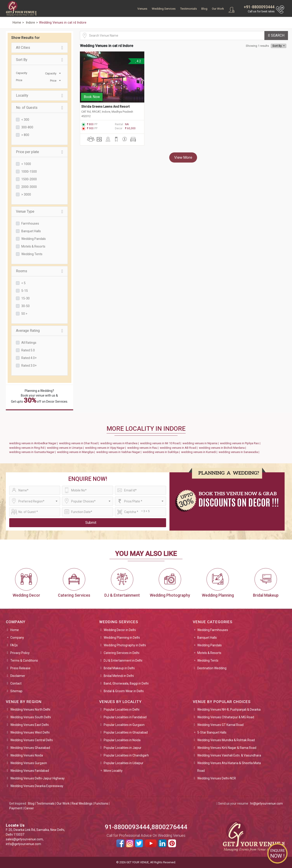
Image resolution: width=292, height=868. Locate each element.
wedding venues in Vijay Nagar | (106, 448)
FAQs (14, 645)
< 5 (23, 283)
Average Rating (40, 331)
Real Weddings (82, 803)
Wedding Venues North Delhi (30, 710)
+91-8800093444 (259, 7)
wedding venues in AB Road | (179, 448)
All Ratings (29, 343)
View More (183, 157)
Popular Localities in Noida (122, 740)
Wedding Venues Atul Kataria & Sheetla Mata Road (229, 767)
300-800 (27, 127)
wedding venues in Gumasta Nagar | (33, 452)
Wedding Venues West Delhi (30, 732)
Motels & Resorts (33, 246)
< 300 (25, 120)
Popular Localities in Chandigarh (126, 755)
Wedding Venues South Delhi (31, 717)
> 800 (25, 135)
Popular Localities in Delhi (122, 710)
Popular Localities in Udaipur (124, 763)
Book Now (92, 96)
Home (15, 630)
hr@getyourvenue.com (267, 803)
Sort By (40, 60)
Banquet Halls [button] (207, 638)
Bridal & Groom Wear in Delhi (124, 691)
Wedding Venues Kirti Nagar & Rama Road (227, 748)
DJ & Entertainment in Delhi (123, 660)
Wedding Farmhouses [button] (213, 630)
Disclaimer (18, 676)
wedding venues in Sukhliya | (162, 452)
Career (29, 808)
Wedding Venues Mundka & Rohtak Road (226, 740)
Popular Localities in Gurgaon (124, 725)
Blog (204, 9)
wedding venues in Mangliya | (77, 452)
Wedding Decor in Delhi (120, 630)
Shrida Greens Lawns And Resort (105, 106)
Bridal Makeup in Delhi (119, 668)
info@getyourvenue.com (23, 844)
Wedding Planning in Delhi (122, 638)
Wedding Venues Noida (27, 755)
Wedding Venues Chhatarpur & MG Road (226, 717)
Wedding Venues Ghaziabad (30, 748)
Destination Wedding (212, 668)
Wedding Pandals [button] (210, 645)
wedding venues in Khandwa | (120, 443)
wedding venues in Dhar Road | (80, 443)
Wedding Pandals (34, 239)
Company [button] (17, 638)
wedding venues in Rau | (144, 448)
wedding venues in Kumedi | (200, 452)
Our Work (218, 9)
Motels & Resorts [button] (209, 653)
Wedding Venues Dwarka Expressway (37, 786)
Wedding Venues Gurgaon (29, 763)
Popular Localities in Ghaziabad (126, 732)
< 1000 (26, 164)
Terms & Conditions (24, 660)
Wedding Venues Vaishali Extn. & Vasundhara (229, 755)
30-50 (25, 306)
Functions (101, 803)
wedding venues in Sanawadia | (240, 452)
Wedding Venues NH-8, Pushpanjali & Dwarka (229, 710)
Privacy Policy (20, 653)
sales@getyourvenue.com (24, 839)
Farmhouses (30, 223)
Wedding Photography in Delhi (125, 645)
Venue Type (40, 212)
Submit (91, 523)
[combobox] (51, 73)
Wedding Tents (32, 254)
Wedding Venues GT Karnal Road (220, 725)
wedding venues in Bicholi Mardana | (223, 448)
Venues (142, 9)
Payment (16, 808)
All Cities (40, 48)
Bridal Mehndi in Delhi (119, 676)
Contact (16, 683)
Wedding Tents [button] (208, 660)
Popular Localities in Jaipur (123, 748)
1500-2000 (29, 179)
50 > (24, 314)
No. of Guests (40, 108)
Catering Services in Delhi (122, 653)
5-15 (25, 291)
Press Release (20, 668)
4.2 (138, 61)
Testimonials (188, 9)
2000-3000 (29, 187)
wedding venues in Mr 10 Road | (161, 443)
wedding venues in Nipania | (201, 443)
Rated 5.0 (28, 350)
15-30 (25, 298)
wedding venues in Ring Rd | (28, 448)
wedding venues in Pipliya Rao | (241, 443)
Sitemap (16, 691)
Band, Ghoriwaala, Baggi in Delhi (126, 683)
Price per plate (40, 152)
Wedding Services (164, 9)
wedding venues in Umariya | (66, 448)
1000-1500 (29, 172)
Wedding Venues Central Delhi (32, 740)
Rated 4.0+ (29, 358)
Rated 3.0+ (29, 366)
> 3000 (26, 194)
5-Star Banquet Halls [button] (212, 732)
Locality (40, 96)
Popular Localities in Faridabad (125, 717)
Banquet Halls (31, 231)
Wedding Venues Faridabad (30, 771)
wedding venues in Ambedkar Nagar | (34, 443)
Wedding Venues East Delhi (30, 725)
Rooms (40, 271)
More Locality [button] (113, 771)
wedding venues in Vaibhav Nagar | (120, 452)
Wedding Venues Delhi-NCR (217, 778)
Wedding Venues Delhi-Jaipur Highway (37, 778)
